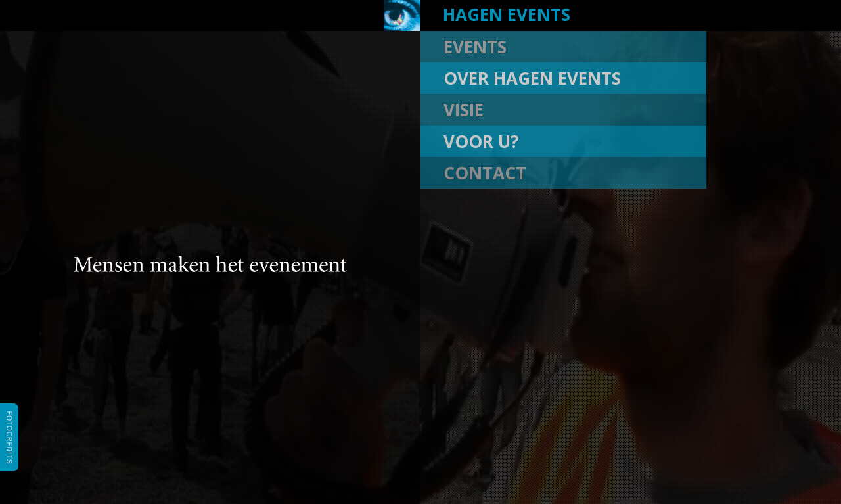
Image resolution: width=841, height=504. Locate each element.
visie (464, 110)
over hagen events (532, 78)
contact (485, 173)
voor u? (481, 141)
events (475, 47)
